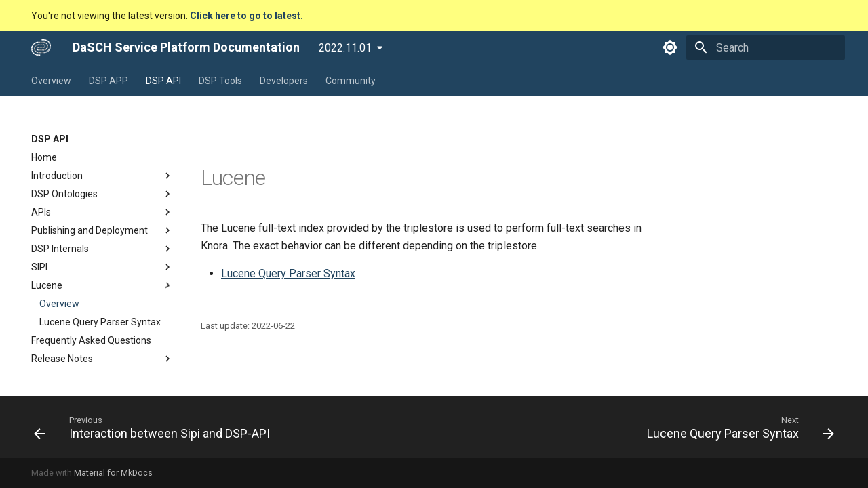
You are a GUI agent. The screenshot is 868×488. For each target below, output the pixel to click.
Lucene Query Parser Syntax (100, 322)
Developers (284, 81)
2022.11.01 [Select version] (345, 48)
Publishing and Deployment (102, 230)
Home (44, 157)
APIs (102, 212)
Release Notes (102, 359)
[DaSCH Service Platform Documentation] (41, 47)
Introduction (102, 176)
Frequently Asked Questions (91, 340)
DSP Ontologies (102, 194)
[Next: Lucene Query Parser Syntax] (737, 427)
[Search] (766, 47)
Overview (51, 81)
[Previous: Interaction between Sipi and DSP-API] (155, 427)
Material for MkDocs (113, 473)
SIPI (102, 267)
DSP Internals (102, 249)
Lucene (102, 285)
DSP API (163, 81)
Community (351, 81)
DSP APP (108, 81)
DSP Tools (220, 81)
